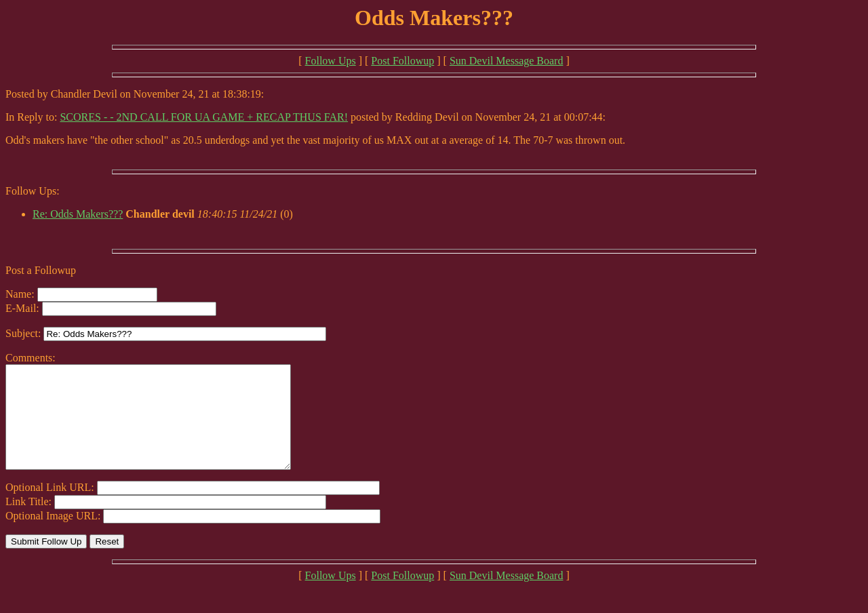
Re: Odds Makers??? (78, 214)
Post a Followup (41, 270)
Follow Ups (331, 61)
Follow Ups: (33, 191)
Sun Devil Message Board (507, 61)
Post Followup (402, 61)
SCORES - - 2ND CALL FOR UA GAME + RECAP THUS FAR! (204, 117)
